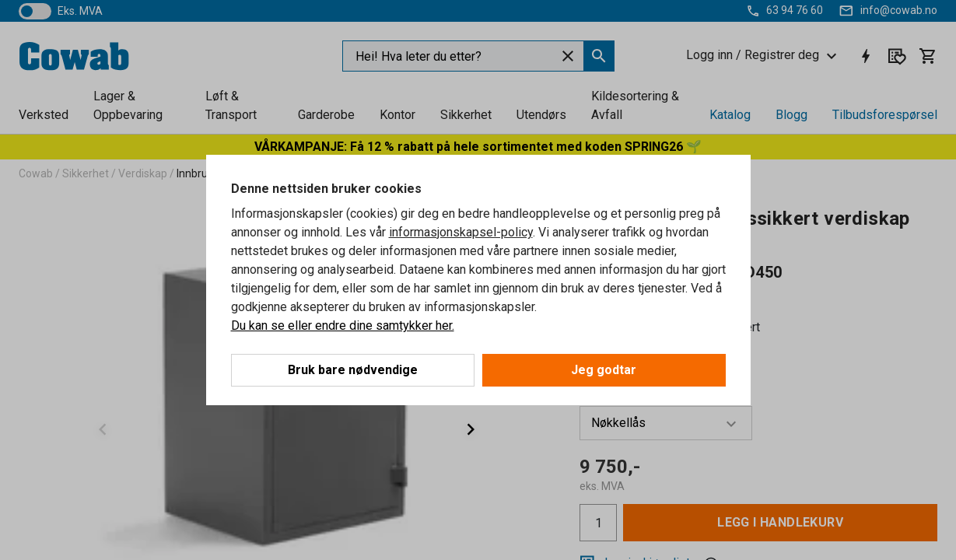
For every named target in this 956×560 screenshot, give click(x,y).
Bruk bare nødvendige (353, 370)
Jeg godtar (604, 370)
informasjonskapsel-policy (461, 232)
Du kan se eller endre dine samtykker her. (343, 325)
